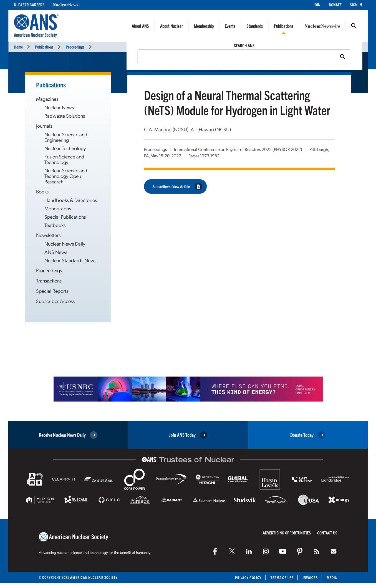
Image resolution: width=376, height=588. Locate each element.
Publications (284, 26)
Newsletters (48, 235)
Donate (335, 5)
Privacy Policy (248, 578)
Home (18, 47)
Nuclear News (59, 107)
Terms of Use (282, 578)
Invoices (310, 578)
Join (317, 5)
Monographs (58, 208)
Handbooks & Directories (71, 200)
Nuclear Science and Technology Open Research (66, 176)
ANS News (56, 252)
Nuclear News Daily (65, 243)
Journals (44, 126)
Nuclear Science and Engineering (66, 137)
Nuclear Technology (65, 148)
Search (354, 26)
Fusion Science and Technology (64, 159)
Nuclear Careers (29, 5)
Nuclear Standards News (70, 260)
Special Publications (65, 217)
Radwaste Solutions (65, 116)
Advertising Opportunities (287, 533)
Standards (255, 26)
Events (230, 26)
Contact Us (327, 533)
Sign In (356, 5)
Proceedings (75, 47)
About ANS (140, 26)
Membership (204, 26)
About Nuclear (171, 26)
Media (332, 578)
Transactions (49, 280)
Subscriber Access (55, 301)
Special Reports (52, 291)
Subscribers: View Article (177, 186)
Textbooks (55, 225)
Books (42, 191)
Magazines (47, 99)
